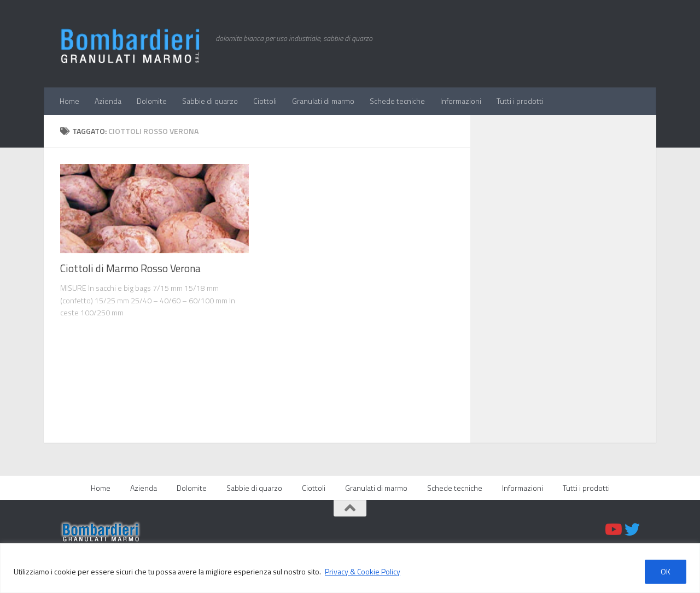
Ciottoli (265, 101)
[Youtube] (612, 530)
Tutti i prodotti (520, 101)
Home (69, 101)
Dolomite (152, 101)
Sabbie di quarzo (210, 101)
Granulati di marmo (323, 101)
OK (666, 571)
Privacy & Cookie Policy (363, 571)
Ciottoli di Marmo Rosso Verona (130, 268)
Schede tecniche (397, 101)
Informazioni (461, 101)
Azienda (108, 101)
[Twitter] (632, 530)
